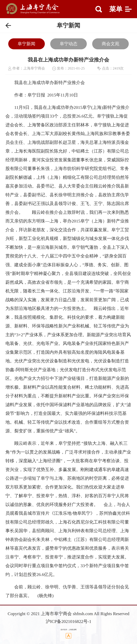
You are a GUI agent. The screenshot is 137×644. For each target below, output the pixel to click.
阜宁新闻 (26, 44)
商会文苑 (111, 44)
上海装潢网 (73, 630)
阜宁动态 (69, 44)
